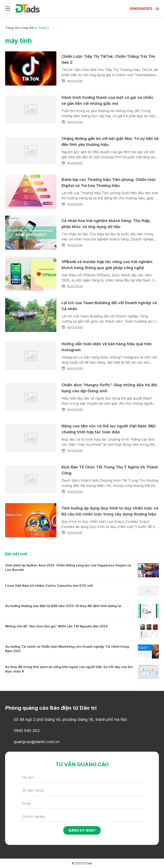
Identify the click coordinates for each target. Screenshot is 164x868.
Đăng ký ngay (82, 830)
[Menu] (8, 9)
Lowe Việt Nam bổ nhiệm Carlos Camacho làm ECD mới (49, 586)
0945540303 (141, 9)
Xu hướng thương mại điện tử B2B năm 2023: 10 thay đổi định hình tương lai (63, 606)
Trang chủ (12, 28)
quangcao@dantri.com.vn (37, 742)
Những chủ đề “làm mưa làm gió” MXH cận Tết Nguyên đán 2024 (56, 626)
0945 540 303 (27, 731)
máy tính (29, 28)
